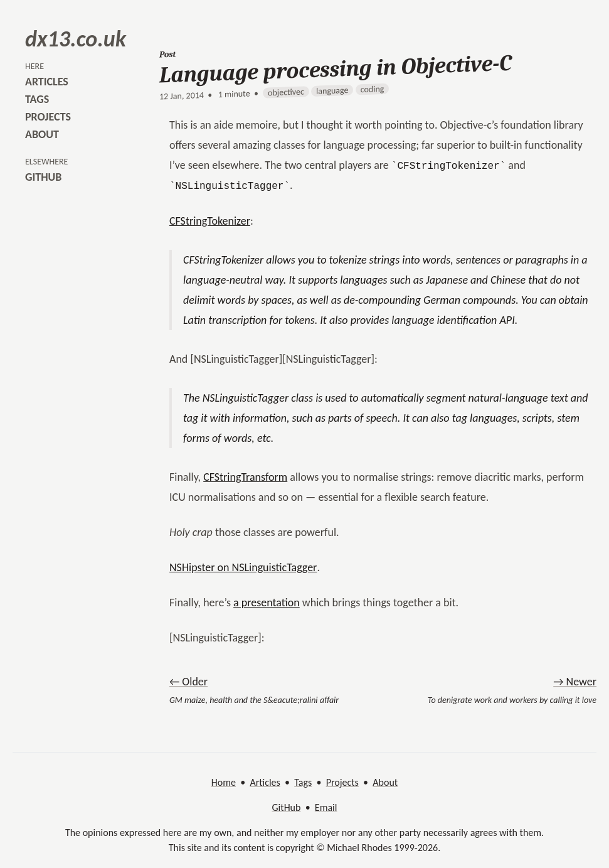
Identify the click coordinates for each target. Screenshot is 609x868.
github (43, 177)
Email (326, 807)
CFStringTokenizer (210, 221)
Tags (303, 782)
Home (224, 782)
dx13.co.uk (76, 39)
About (385, 782)
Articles (265, 782)
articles (47, 82)
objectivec (286, 92)
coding (373, 89)
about (42, 134)
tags (37, 99)
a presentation (267, 603)
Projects (342, 782)
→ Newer (575, 682)
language (332, 91)
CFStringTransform (245, 477)
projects (48, 117)
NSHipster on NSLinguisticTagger (243, 567)
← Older (188, 682)
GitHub (287, 807)
